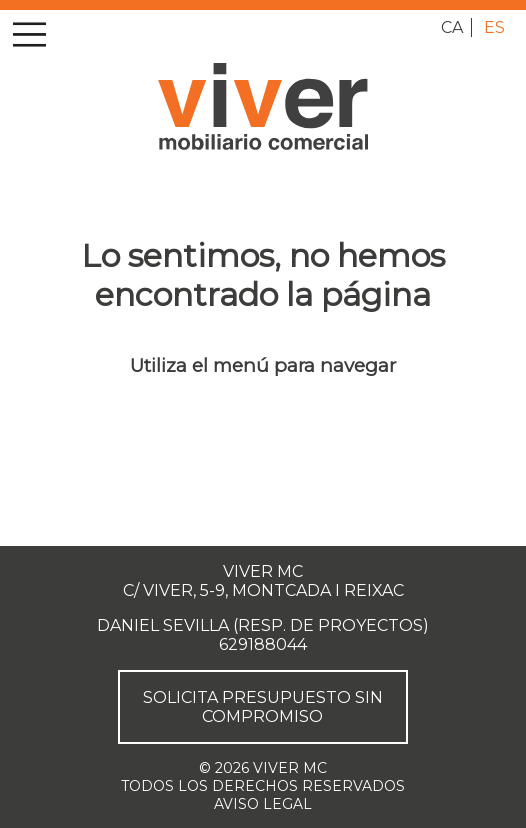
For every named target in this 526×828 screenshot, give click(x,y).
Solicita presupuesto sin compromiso (263, 707)
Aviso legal (263, 804)
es (494, 27)
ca (452, 27)
